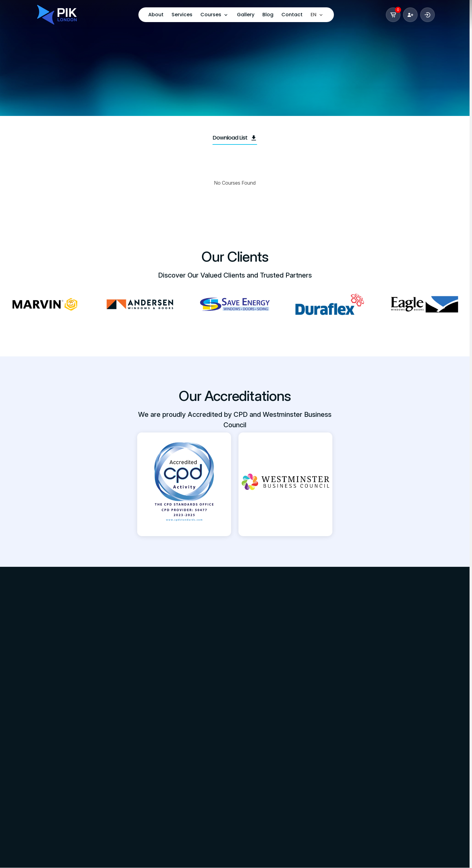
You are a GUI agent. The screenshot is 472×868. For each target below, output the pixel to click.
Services (182, 15)
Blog (268, 15)
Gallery (246, 15)
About (156, 15)
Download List (235, 138)
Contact (292, 15)
